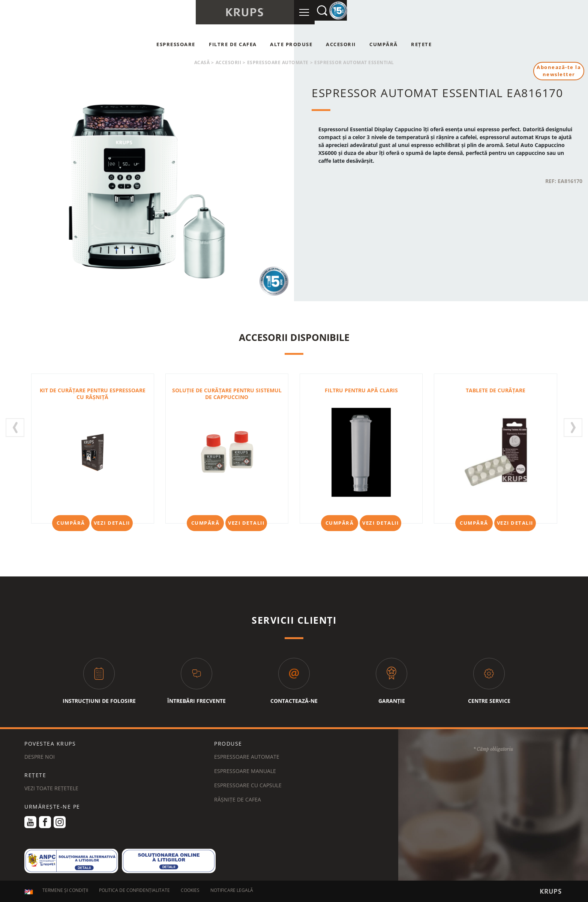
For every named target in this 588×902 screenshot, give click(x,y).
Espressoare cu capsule (248, 785)
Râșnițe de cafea (238, 799)
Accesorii (341, 44)
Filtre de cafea (233, 44)
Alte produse (291, 44)
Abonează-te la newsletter (558, 72)
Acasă (202, 62)
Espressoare (176, 44)
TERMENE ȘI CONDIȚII (65, 892)
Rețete (421, 44)
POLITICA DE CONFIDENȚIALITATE (134, 892)
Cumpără (384, 44)
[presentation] (15, 428)
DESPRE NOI (40, 757)
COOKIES (190, 892)
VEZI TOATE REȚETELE (51, 788)
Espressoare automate (278, 62)
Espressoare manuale (245, 771)
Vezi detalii (112, 523)
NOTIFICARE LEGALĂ (232, 892)
